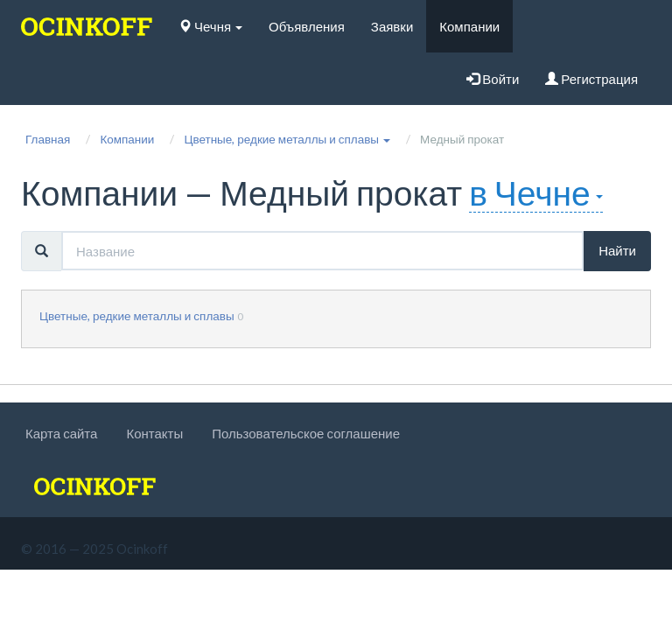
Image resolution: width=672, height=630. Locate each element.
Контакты (154, 433)
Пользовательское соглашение (306, 433)
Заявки (392, 26)
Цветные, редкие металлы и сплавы (137, 316)
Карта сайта (61, 433)
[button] (287, 139)
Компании (469, 26)
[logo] (87, 26)
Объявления (307, 26)
